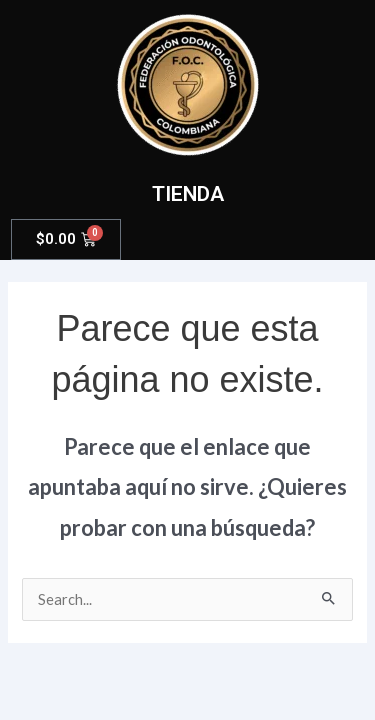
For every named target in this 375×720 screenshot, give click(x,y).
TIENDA (188, 194)
